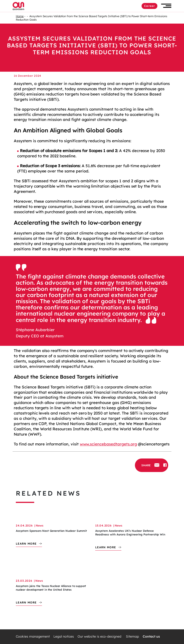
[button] (166, 6)
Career (149, 6)
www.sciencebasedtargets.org (108, 444)
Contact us (151, 637)
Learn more (26, 544)
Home (20, 16)
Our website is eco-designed (100, 637)
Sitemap (132, 637)
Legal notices (64, 637)
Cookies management (33, 637)
